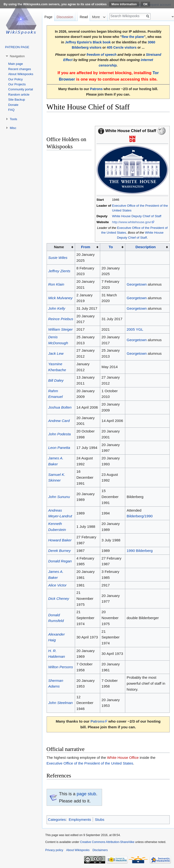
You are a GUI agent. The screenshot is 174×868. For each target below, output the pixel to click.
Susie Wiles (58, 258)
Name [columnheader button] (59, 247)
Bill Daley (56, 380)
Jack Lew (56, 353)
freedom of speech (101, 55)
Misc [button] (13, 128)
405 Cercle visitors (122, 47)
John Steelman (61, 703)
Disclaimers (100, 850)
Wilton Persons (61, 667)
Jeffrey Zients (59, 271)
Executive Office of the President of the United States (90, 763)
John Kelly (57, 308)
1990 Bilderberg (140, 551)
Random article (19, 95)
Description (146, 247)
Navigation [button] (17, 56)
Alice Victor (57, 585)
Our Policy (15, 79)
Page (48, 17)
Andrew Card (59, 421)
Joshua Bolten (60, 407)
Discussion (65, 17)
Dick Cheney (59, 598)
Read (84, 17)
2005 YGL (135, 329)
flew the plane (133, 37)
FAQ (11, 110)
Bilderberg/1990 (140, 516)
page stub (86, 794)
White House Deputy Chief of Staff (137, 216)
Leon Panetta (59, 448)
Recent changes (19, 69)
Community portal (20, 89)
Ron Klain (56, 284)
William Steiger (61, 329)
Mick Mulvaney (60, 298)
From (86, 247)
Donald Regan (60, 561)
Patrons (96, 89)
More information (124, 4)
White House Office (123, 758)
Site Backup (16, 100)
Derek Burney (60, 551)
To (111, 247)
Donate (13, 105)
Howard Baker (60, 540)
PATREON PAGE (17, 47)
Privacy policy (54, 850)
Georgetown (137, 284)
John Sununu (59, 497)
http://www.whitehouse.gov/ (132, 222)
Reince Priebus (61, 319)
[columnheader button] (87, 247)
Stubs (100, 819)
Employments (80, 819)
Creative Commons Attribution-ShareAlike (107, 842)
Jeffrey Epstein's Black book (88, 42)
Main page (16, 64)
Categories (57, 819)
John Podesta (60, 434)
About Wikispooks (21, 74)
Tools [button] (14, 119)
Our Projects (17, 84)
